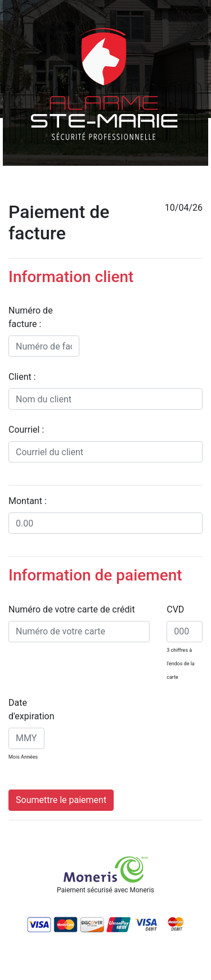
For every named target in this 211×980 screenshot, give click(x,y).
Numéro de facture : (31, 317)
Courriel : (26, 430)
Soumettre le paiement (61, 800)
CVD (175, 609)
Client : (22, 377)
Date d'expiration (32, 709)
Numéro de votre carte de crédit (72, 609)
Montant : (28, 501)
